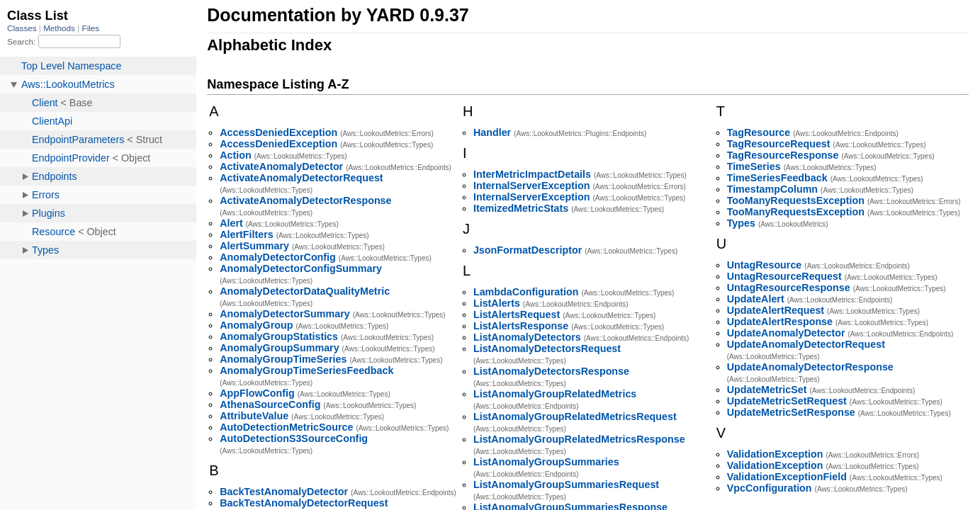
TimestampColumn (772, 189)
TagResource (759, 132)
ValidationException (775, 454)
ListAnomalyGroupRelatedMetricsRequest (575, 416)
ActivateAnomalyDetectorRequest (301, 178)
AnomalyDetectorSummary (285, 314)
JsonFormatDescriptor (528, 250)
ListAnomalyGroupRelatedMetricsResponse (579, 439)
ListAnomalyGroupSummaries (546, 462)
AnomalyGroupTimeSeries (283, 359)
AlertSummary (254, 246)
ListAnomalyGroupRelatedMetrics (555, 394)
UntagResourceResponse (789, 288)
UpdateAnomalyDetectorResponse (810, 367)
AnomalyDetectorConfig (278, 257)
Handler (492, 132)
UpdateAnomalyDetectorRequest (806, 344)
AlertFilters (246, 234)
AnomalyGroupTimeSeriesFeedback (306, 370)
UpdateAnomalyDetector (786, 333)
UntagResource (765, 265)
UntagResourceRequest (784, 276)
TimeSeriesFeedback (777, 178)
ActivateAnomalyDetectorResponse (305, 200)
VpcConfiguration (770, 488)
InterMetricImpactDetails (532, 174)
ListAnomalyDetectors (527, 337)
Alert (231, 223)
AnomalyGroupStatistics (279, 336)
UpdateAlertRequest (776, 310)
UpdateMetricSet (767, 390)
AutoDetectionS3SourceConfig (294, 438)
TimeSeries (754, 166)
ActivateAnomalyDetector (281, 166)
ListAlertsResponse (521, 326)
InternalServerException (531, 186)
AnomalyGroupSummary (279, 348)
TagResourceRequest (779, 144)
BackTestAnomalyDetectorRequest (304, 503)
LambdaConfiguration (526, 292)
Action (235, 155)
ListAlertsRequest (517, 314)
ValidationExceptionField (787, 477)
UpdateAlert (756, 299)
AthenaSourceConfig (270, 404)
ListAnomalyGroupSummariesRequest (566, 484)
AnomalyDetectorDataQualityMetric (305, 291)
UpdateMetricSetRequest (787, 401)
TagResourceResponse (783, 155)
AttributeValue (254, 416)
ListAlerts (497, 303)
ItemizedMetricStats (521, 208)
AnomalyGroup (256, 325)
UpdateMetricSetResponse (791, 412)
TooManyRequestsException (796, 200)
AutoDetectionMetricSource (286, 427)
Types (741, 223)
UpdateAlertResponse (780, 322)
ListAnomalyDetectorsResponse (551, 371)
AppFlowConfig (257, 393)
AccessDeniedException (278, 132)
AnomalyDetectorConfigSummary (301, 268)
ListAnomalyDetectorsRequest (547, 348)
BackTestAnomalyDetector (284, 492)
